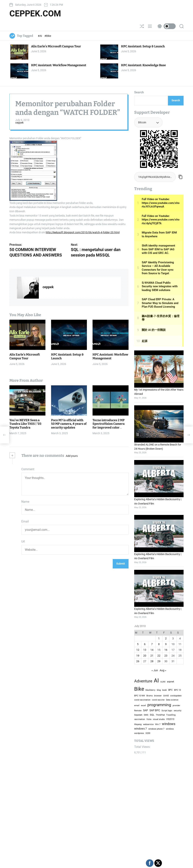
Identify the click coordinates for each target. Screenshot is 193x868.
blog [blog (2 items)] (159, 690)
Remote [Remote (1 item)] (138, 711)
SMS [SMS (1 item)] (146, 715)
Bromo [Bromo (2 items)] (150, 696)
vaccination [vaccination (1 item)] (140, 719)
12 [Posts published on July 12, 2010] (138, 650)
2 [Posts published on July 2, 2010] (166, 638)
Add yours (72, 456)
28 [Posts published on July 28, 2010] (152, 661)
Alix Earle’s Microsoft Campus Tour (56, 46)
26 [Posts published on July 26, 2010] (138, 661)
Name (25, 502)
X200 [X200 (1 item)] (148, 733)
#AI (40, 36)
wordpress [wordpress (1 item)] (139, 733)
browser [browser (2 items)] (158, 696)
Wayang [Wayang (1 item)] (138, 724)
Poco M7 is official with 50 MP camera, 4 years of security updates (69, 424)
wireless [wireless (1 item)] (170, 729)
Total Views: (143, 747)
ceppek (19, 123)
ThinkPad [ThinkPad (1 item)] (160, 715)
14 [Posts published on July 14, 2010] (152, 650)
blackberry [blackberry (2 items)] (150, 690)
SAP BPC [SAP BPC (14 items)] (155, 710)
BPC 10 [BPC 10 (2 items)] (178, 690)
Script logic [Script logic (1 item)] (167, 711)
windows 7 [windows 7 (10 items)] (141, 729)
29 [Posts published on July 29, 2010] (159, 661)
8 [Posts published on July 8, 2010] (159, 644)
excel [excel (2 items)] (143, 705)
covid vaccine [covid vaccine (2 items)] (158, 700)
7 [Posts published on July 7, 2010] (152, 644)
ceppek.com (35, 14)
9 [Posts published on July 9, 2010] (166, 644)
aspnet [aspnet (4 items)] (170, 682)
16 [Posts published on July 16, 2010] (166, 650)
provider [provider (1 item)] (176, 706)
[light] (166, 26)
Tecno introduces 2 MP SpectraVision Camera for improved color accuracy (109, 426)
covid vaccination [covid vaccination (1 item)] (142, 700)
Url (23, 541)
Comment (28, 469)
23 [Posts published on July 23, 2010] (166, 656)
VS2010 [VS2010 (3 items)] (170, 719)
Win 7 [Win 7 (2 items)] (158, 724)
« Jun (155, 670)
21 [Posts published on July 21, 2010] (152, 656)
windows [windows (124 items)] (169, 724)
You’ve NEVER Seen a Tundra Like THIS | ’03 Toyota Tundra (25, 424)
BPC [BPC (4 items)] (170, 690)
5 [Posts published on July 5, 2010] (138, 644)
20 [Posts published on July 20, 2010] (145, 656)
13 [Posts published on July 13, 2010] (145, 650)
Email (25, 521)
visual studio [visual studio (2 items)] (159, 719)
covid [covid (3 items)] (166, 696)
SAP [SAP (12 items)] (146, 710)
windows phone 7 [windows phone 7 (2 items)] (156, 729)
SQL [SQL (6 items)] (152, 715)
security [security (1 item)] (178, 711)
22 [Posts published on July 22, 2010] (159, 656)
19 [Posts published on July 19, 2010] (138, 656)
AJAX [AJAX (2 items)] (163, 682)
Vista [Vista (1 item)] (149, 719)
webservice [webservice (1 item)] (148, 724)
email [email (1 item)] (137, 706)
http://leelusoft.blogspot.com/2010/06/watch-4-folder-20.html (83, 232)
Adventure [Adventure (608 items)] (143, 681)
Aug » (163, 670)
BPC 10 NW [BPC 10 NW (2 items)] (140, 696)
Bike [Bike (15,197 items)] (139, 689)
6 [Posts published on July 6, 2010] (145, 644)
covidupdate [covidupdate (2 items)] (176, 696)
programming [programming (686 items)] (159, 705)
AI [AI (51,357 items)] (156, 681)
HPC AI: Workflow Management (59, 65)
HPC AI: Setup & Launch (143, 46)
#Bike (48, 36)
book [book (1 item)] (165, 690)
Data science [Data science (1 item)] (172, 700)
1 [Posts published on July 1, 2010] (159, 638)
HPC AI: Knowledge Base (143, 65)
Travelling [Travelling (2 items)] (171, 715)
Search (139, 92)
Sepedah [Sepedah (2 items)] (138, 715)
